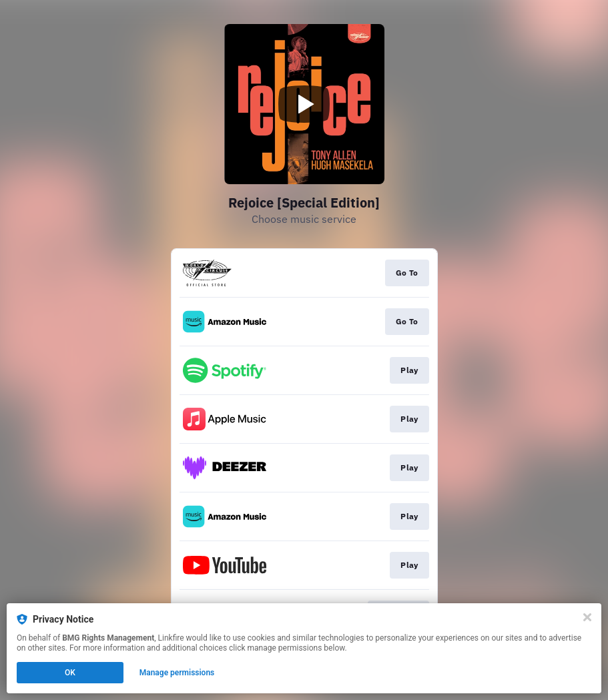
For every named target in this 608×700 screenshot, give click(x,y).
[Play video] (304, 104)
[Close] (587, 617)
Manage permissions (177, 673)
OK (70, 673)
